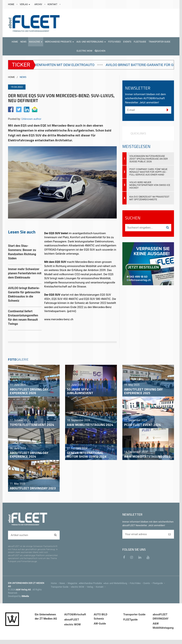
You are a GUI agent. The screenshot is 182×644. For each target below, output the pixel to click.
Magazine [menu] (74, 583)
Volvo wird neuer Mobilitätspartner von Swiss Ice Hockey (150, 185)
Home (55, 583)
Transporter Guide (61, 587)
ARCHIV (38, 4)
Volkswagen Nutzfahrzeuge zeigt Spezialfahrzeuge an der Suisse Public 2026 (148, 159)
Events (148, 583)
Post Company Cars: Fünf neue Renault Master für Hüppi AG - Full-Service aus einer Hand (148, 172)
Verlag (91, 587)
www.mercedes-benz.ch (59, 319)
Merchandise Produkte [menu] (92, 583)
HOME (11, 4)
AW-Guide (100, 624)
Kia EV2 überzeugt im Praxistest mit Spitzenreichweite (149, 198)
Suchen (100, 51)
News (64, 583)
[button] (36, 42)
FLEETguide (130, 620)
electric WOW (79, 587)
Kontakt (101, 587)
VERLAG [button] (25, 4)
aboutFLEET (72, 620)
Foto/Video (137, 583)
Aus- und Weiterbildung (117, 583)
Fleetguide (159, 583)
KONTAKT (53, 4)
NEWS (23, 77)
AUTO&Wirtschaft (75, 614)
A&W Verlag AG (24, 590)
